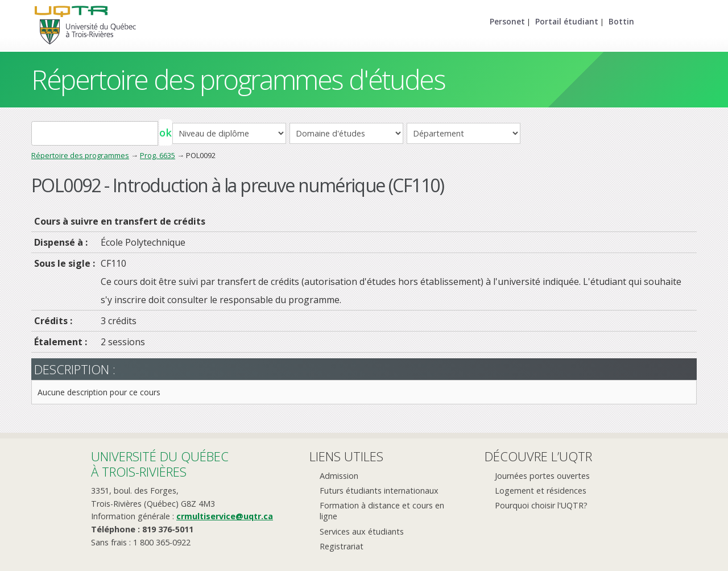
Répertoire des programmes (80, 155)
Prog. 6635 (158, 155)
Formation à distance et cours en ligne (382, 511)
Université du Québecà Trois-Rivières (160, 464)
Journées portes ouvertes (542, 476)
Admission (339, 476)
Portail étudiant (567, 21)
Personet (507, 21)
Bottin (621, 21)
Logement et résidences (541, 491)
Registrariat (342, 546)
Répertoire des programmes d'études (238, 79)
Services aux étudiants (362, 531)
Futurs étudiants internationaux (379, 491)
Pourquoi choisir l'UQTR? (541, 505)
